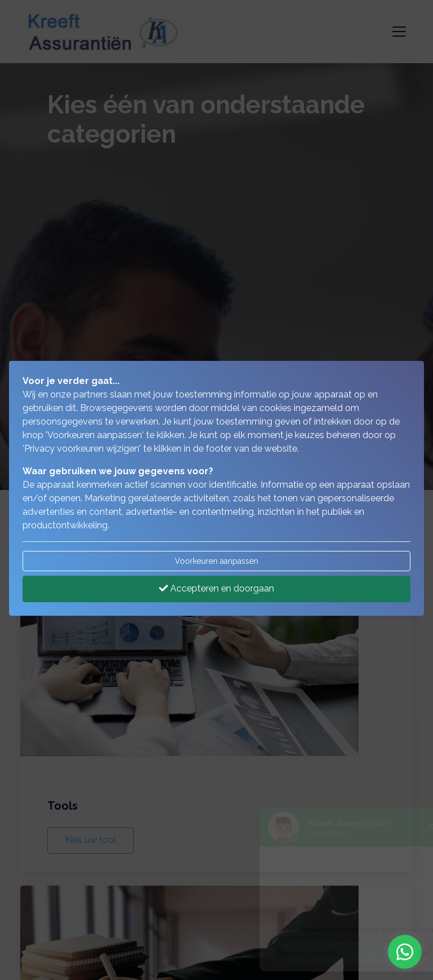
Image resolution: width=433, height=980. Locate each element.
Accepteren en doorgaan (216, 588)
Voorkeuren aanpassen (216, 561)
